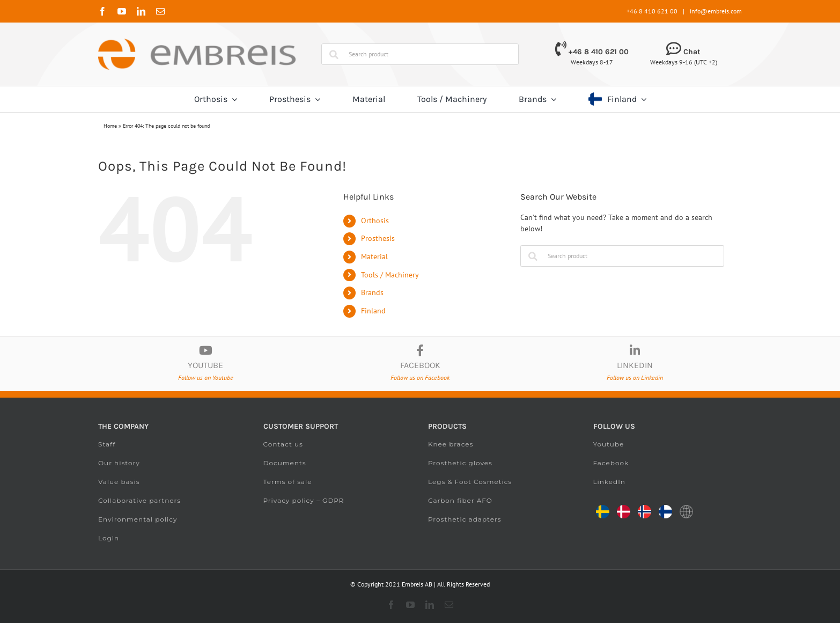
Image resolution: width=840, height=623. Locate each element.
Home (110, 126)
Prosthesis (378, 238)
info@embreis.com (716, 11)
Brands (372, 292)
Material (374, 256)
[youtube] (122, 11)
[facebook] (102, 11)
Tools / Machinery (390, 275)
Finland (373, 311)
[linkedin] (141, 11)
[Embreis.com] (197, 42)
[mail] (160, 11)
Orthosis (375, 221)
